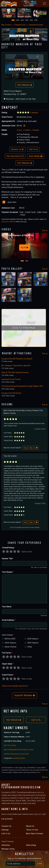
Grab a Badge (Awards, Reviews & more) (19, 750)
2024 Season (10, 643)
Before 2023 (10, 639)
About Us (30, 826)
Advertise (6, 845)
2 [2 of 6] (18, 20)
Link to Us (6, 833)
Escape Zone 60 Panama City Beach (17, 359)
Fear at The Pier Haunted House (15, 372)
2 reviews (34, 113)
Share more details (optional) (15, 686)
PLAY (25, 248)
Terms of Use (32, 830)
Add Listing (31, 845)
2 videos (27, 130)
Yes (25, 448)
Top (45, 230)
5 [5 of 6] (31, 20)
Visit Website (25, 85)
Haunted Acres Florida (11, 379)
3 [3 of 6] (22, 20)
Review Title (8, 559)
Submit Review (25, 695)
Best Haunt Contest (35, 833)
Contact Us (6, 826)
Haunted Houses (36, 25)
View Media (36, 156)
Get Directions (15, 156)
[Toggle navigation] (44, 4)
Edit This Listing (10, 745)
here (38, 772)
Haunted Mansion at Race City (19, 235)
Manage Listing (8, 849)
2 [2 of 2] (27, 261)
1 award (35, 130)
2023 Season (33, 639)
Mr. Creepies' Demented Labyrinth (16, 365)
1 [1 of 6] (13, 20)
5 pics (19, 130)
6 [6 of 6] (36, 20)
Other (30, 647)
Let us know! (7, 819)
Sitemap (5, 830)
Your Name (7, 607)
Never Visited (11, 647)
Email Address (9, 620)
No (31, 448)
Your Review (8, 572)
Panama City (20, 25)
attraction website (8, 222)
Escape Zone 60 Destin (11, 393)
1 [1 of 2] (22, 261)
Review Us (17, 149)
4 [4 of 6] (27, 20)
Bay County (6, 25)
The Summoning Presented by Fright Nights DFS (22, 386)
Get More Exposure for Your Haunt (16, 754)
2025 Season (33, 643)
